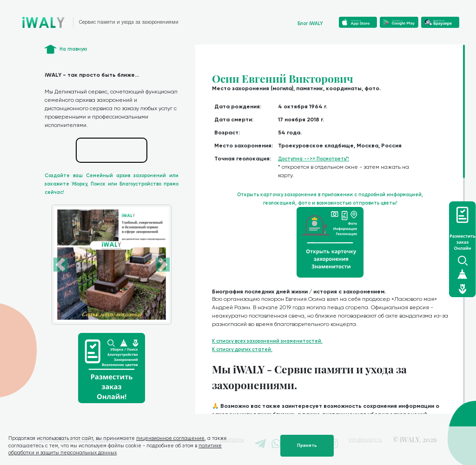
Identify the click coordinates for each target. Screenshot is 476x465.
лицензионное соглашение (170, 438)
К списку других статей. (242, 349)
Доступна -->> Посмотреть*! (314, 159)
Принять (307, 445)
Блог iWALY (310, 23)
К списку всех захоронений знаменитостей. (267, 341)
